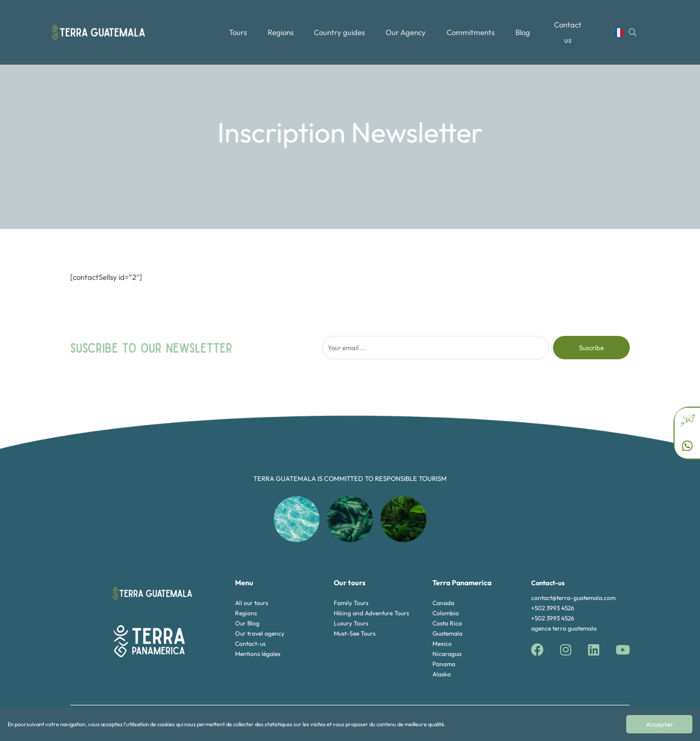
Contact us (571, 27)
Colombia (446, 613)
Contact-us (250, 644)
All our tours (252, 603)
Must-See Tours (355, 633)
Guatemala (447, 633)
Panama (444, 664)
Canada (443, 603)
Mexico (442, 644)
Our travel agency (260, 633)
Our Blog (247, 623)
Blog (524, 27)
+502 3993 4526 (553, 608)
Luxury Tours (351, 623)
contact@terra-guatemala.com (573, 598)
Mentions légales (258, 654)
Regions (280, 27)
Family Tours (351, 603)
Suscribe (591, 348)
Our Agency (407, 27)
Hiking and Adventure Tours (371, 613)
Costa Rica (447, 623)
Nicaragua (447, 654)
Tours (237, 27)
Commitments (472, 27)
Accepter (660, 724)
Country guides (340, 27)
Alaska (442, 674)
